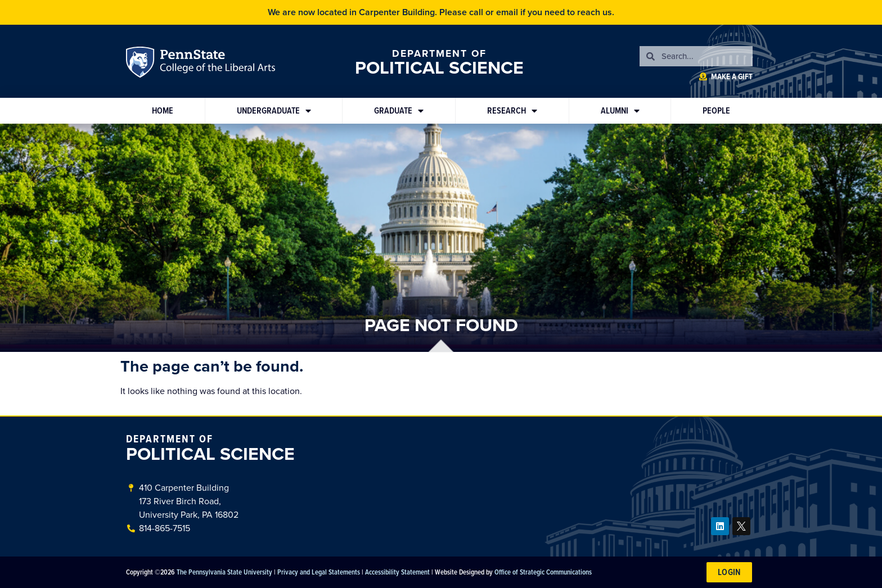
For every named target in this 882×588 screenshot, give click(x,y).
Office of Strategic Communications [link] (543, 572)
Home (163, 110)
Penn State (142, 64)
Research (512, 111)
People (716, 110)
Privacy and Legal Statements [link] (319, 572)
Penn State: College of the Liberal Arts (216, 64)
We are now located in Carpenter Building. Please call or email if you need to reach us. (441, 12)
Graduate (399, 111)
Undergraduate (274, 111)
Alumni (620, 111)
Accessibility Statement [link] (397, 572)
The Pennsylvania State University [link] (224, 572)
